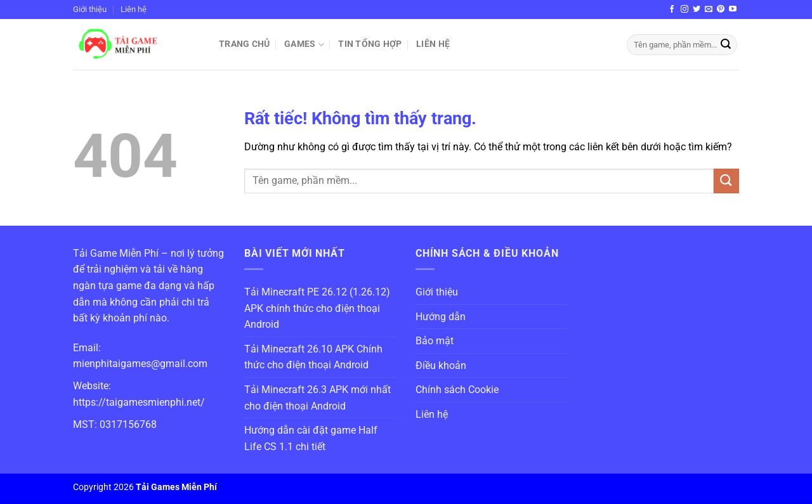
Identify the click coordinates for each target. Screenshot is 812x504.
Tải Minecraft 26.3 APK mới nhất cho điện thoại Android (318, 398)
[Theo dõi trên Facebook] (672, 10)
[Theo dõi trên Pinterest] (721, 10)
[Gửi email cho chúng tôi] (709, 10)
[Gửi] (726, 45)
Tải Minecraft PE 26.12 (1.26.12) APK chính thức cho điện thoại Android (317, 308)
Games (304, 45)
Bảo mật (435, 341)
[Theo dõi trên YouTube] (733, 10)
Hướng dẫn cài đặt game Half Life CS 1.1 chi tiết (311, 438)
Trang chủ (245, 44)
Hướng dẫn (441, 317)
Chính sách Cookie (457, 390)
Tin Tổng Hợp (370, 44)
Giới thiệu (90, 9)
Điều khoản (441, 365)
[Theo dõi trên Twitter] (697, 10)
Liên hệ (134, 9)
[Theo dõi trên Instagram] (684, 10)
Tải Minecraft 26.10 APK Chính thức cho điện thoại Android (313, 357)
